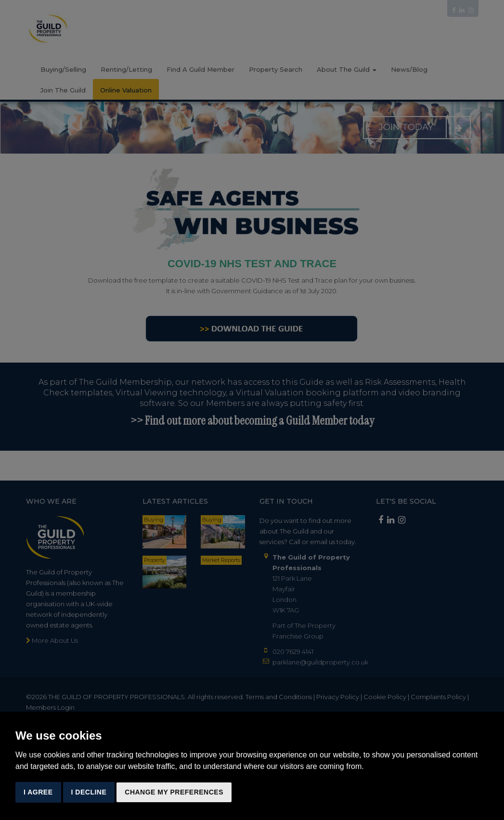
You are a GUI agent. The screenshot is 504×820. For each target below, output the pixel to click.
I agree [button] (38, 792)
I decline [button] (89, 792)
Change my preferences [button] (174, 792)
